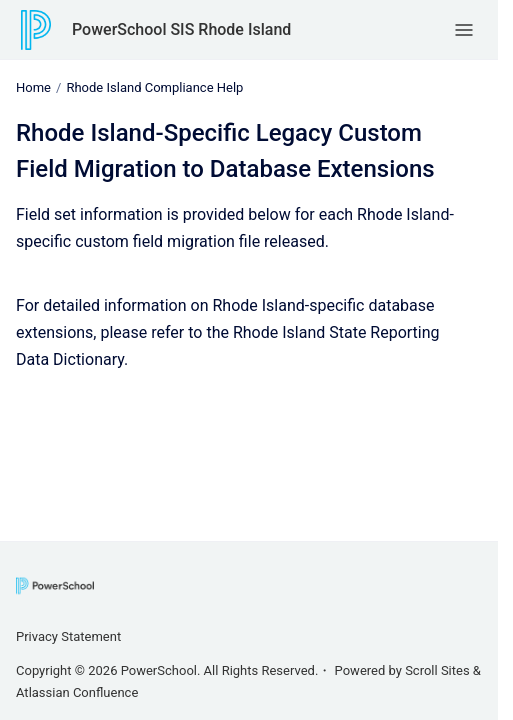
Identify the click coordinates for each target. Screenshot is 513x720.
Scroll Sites (437, 670)
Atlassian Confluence (77, 692)
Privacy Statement (68, 636)
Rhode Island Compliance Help (154, 87)
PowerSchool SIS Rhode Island (181, 29)
